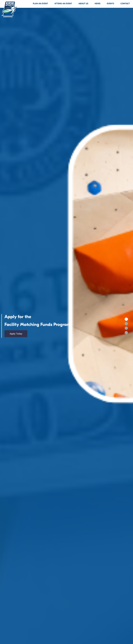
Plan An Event (40, 4)
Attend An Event (63, 4)
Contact (125, 4)
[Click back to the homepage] (9, 9)
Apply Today (17, 334)
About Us (83, 4)
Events (110, 4)
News (98, 4)
